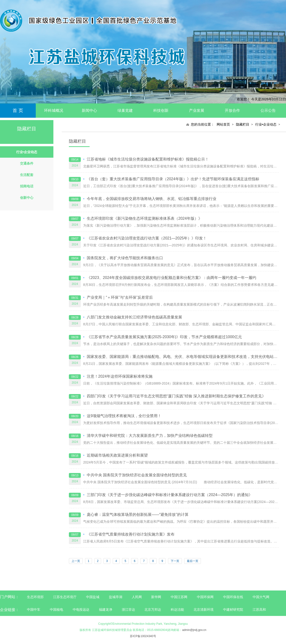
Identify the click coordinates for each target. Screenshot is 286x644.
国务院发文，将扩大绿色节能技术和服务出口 (125, 258)
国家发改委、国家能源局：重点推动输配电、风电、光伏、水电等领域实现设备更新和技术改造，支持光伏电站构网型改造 (183, 357)
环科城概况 (54, 110)
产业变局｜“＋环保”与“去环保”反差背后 (120, 297)
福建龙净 (106, 610)
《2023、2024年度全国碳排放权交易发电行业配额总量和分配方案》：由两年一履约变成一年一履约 (171, 278)
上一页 (76, 561)
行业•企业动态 (266, 124)
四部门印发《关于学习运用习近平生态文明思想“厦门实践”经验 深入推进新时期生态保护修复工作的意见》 (176, 396)
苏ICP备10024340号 (143, 636)
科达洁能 (177, 610)
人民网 (137, 597)
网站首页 (223, 124)
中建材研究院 (233, 610)
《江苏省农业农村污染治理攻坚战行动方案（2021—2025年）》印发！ (147, 238)
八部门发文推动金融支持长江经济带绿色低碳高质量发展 (134, 317)
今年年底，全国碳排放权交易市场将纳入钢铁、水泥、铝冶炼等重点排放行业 (152, 199)
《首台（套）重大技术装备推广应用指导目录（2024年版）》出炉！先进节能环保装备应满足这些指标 (173, 179)
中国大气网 (261, 597)
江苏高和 (259, 610)
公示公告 (268, 110)
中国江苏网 (179, 597)
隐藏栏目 (243, 124)
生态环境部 (35, 597)
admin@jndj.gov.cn (194, 630)
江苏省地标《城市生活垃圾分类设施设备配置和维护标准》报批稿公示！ (148, 159)
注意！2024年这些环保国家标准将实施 (120, 376)
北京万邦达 (153, 610)
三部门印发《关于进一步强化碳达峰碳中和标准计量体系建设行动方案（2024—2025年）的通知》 (170, 495)
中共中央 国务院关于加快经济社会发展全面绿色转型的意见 (137, 475)
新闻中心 (89, 110)
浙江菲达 (128, 610)
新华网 (156, 597)
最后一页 (193, 561)
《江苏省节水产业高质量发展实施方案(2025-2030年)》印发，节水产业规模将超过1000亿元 (164, 337)
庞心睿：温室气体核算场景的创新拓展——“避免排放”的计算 (138, 515)
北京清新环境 (204, 610)
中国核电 (56, 610)
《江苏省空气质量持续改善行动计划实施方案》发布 (131, 534)
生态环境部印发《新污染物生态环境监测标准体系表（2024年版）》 (144, 218)
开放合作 (232, 110)
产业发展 (197, 110)
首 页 (18, 110)
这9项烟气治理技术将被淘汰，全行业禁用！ (124, 416)
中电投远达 (81, 610)
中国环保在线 (233, 597)
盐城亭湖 (116, 597)
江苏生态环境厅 (65, 597)
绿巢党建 (125, 110)
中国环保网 (206, 597)
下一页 (175, 561)
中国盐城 (93, 597)
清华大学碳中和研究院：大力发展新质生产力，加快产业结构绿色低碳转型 (150, 436)
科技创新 (161, 110)
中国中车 (34, 610)
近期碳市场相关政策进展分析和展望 (117, 455)
